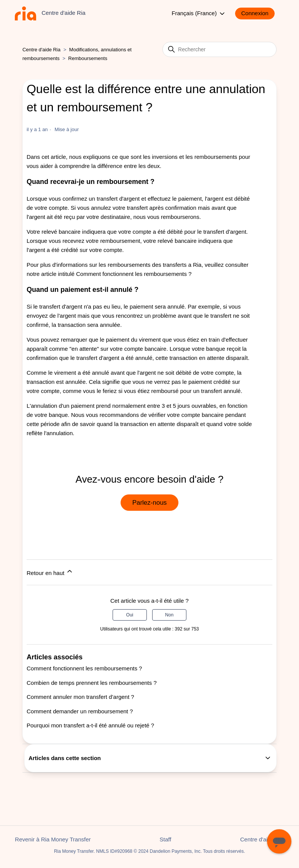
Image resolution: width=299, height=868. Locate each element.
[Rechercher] (219, 49)
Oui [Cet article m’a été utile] (130, 615)
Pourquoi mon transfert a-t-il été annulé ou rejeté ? (90, 725)
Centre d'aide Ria (41, 50)
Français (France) (199, 14)
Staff (166, 839)
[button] (259, 13)
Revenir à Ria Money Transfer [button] (53, 839)
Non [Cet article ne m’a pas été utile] (169, 615)
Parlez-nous (150, 503)
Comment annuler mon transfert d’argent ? (80, 697)
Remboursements (88, 58)
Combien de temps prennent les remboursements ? (92, 683)
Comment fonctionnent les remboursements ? (134, 274)
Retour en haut (50, 572)
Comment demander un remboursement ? (80, 711)
